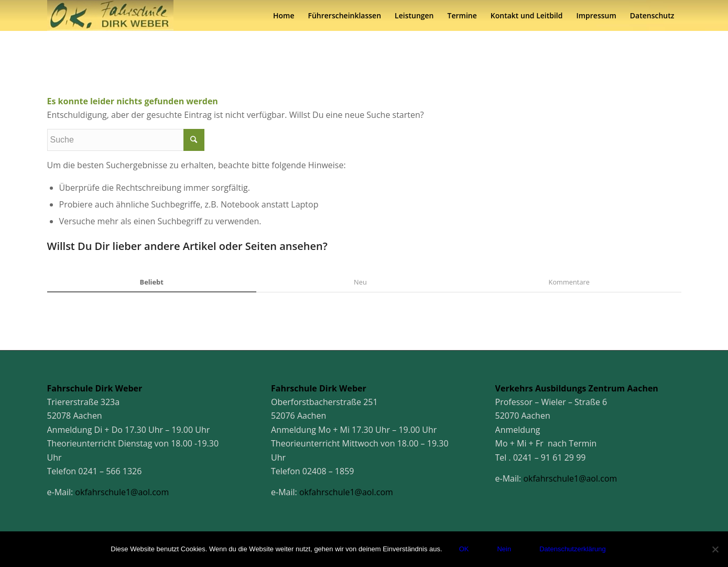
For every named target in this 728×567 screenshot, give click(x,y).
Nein (504, 549)
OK (464, 549)
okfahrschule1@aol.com (122, 492)
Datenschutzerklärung (572, 549)
